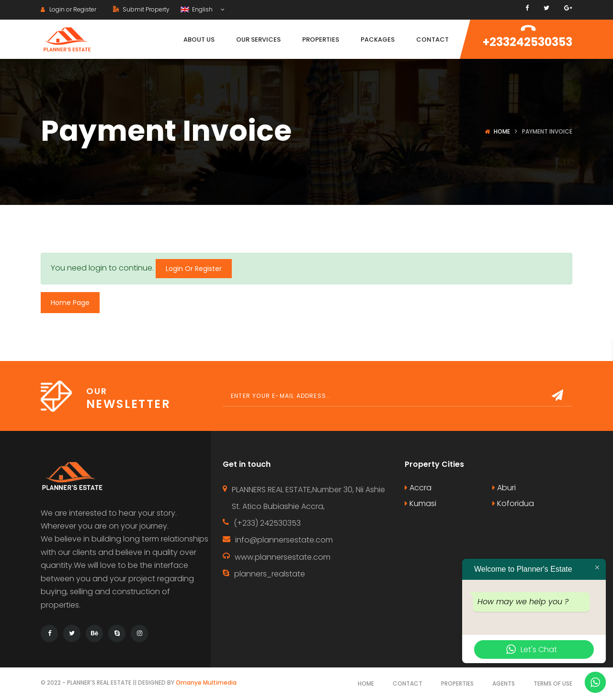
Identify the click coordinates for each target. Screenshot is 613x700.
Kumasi (420, 503)
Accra (418, 488)
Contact (408, 683)
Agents (504, 683)
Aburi (504, 488)
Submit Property (141, 9)
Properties (457, 683)
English (197, 9)
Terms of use (553, 683)
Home (502, 131)
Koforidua (513, 503)
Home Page (70, 303)
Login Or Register (194, 269)
